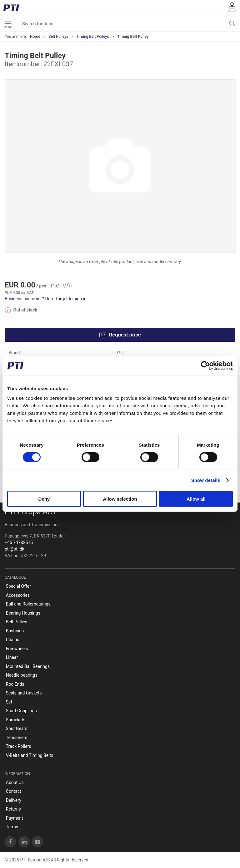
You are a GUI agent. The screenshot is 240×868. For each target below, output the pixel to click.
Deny (44, 499)
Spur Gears (17, 728)
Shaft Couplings (21, 711)
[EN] (13, 8)
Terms (12, 827)
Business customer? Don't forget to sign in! (46, 299)
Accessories (18, 595)
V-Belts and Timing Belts (30, 755)
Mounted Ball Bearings (28, 666)
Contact (14, 791)
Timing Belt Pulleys (93, 37)
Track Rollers (19, 746)
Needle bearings (22, 675)
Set (9, 702)
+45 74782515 (19, 542)
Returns (13, 809)
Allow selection (120, 499)
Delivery (14, 800)
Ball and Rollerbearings (28, 604)
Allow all (196, 499)
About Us (15, 782)
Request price (120, 335)
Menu (8, 24)
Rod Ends (15, 684)
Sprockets (16, 720)
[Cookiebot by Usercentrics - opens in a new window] (205, 365)
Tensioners (17, 738)
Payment (15, 818)
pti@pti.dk (15, 549)
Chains (13, 640)
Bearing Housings (23, 613)
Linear (12, 657)
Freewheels (17, 649)
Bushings (15, 631)
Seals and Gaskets (24, 693)
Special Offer (18, 586)
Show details (206, 480)
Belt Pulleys (58, 37)
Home (35, 37)
